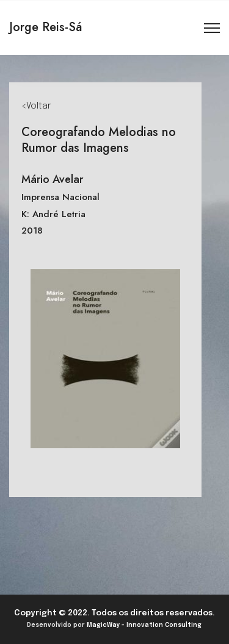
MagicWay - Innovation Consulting (144, 625)
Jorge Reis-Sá (45, 27)
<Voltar (36, 106)
